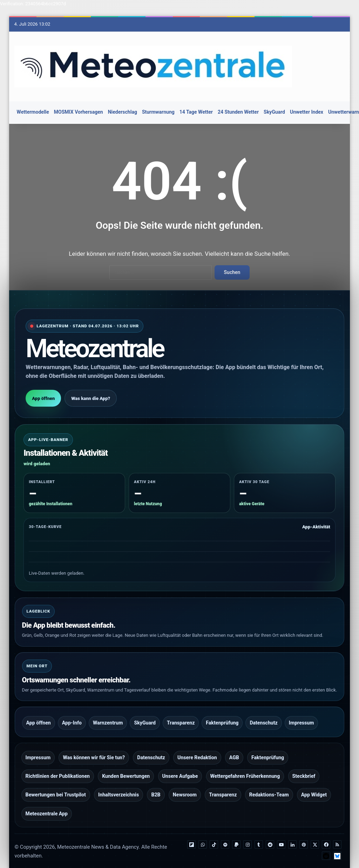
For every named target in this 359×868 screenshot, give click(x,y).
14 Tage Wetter (196, 112)
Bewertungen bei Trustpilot (56, 784)
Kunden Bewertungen (126, 767)
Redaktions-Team (269, 784)
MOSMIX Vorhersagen (79, 112)
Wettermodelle (33, 112)
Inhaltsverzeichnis (118, 784)
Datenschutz (263, 718)
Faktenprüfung (222, 718)
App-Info (72, 718)
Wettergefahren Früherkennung (245, 767)
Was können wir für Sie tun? (94, 751)
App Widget (314, 784)
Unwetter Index (307, 112)
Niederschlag (123, 112)
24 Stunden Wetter (238, 112)
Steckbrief (304, 767)
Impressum (302, 718)
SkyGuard (274, 112)
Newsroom (185, 784)
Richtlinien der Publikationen (58, 767)
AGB (234, 751)
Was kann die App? (91, 396)
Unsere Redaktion (197, 751)
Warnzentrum (108, 718)
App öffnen (43, 396)
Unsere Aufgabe (180, 767)
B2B (156, 784)
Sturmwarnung (158, 112)
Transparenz (181, 718)
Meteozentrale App (47, 800)
